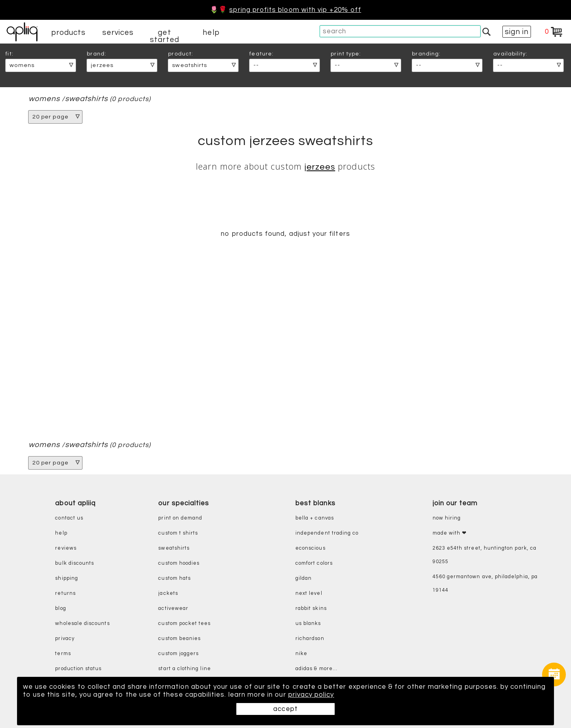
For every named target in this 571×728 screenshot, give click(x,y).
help (211, 32)
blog (60, 609)
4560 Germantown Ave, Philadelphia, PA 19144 (485, 584)
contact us (69, 518)
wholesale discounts (82, 624)
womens (44, 99)
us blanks (308, 624)
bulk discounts (75, 563)
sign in (517, 32)
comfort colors (314, 563)
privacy (65, 639)
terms (63, 654)
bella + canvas (315, 518)
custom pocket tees (184, 624)
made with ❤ (450, 533)
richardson (310, 639)
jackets (168, 593)
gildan (304, 578)
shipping (67, 578)
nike (301, 654)
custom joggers (178, 654)
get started (164, 36)
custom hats (174, 578)
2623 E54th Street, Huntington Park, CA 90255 (485, 555)
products (69, 32)
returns (65, 593)
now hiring (447, 518)
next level (309, 593)
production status (78, 669)
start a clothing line (184, 669)
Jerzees (320, 167)
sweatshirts (87, 99)
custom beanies (179, 639)
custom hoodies (179, 563)
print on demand (180, 518)
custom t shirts (178, 533)
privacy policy (311, 695)
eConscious (310, 548)
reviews (66, 548)
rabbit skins (311, 609)
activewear (173, 609)
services (118, 32)
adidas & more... (316, 669)
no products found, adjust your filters (285, 234)
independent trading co (327, 533)
